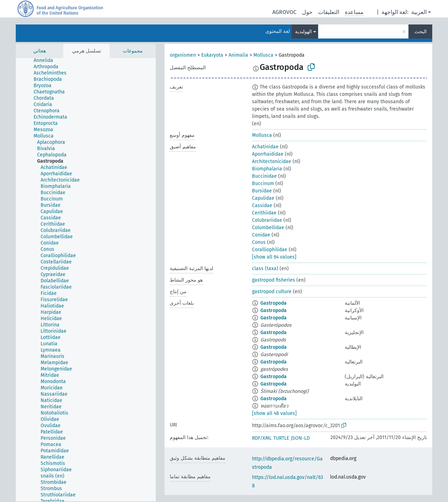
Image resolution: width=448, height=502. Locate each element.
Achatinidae (265, 147)
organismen (183, 55)
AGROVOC (284, 12)
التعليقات (329, 12)
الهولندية (303, 32)
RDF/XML (262, 438)
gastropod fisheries (274, 280)
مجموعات (133, 51)
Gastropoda (274, 303)
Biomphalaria (267, 169)
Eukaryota (212, 55)
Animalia (238, 55)
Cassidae (262, 206)
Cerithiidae (264, 213)
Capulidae (263, 198)
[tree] (86, 280)
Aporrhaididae (268, 154)
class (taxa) (265, 268)
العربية (419, 12)
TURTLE (281, 438)
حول (307, 12)
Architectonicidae (272, 161)
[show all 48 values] (274, 413)
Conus (259, 242)
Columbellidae (268, 228)
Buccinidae (264, 176)
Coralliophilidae (270, 250)
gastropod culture (272, 292)
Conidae (261, 235)
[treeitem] (46, 61)
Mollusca (263, 55)
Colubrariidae (267, 220)
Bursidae (262, 191)
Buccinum (263, 183)
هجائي (40, 51)
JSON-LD (300, 438)
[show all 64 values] (274, 257)
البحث (421, 32)
